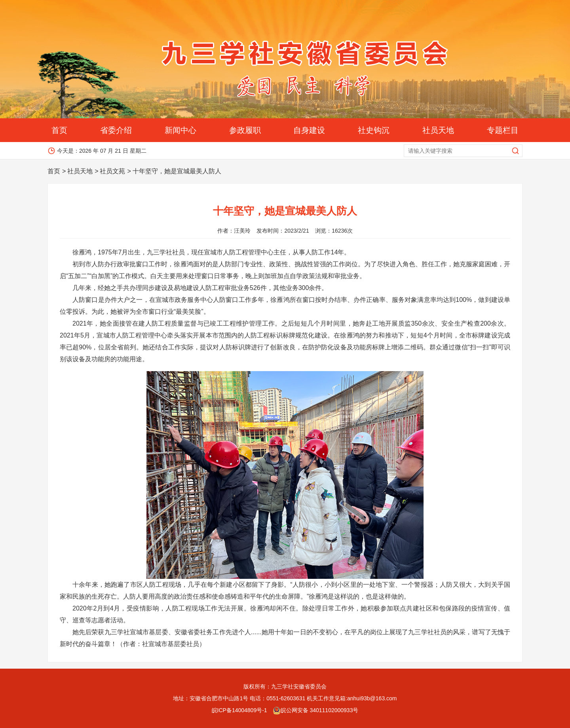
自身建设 (309, 130)
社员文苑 (112, 171)
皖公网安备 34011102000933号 (316, 710)
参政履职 (245, 130)
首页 (59, 130)
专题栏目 (503, 130)
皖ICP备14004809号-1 (239, 710)
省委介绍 (116, 130)
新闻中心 (180, 130)
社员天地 (438, 130)
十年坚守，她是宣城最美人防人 (177, 171)
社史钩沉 (374, 130)
